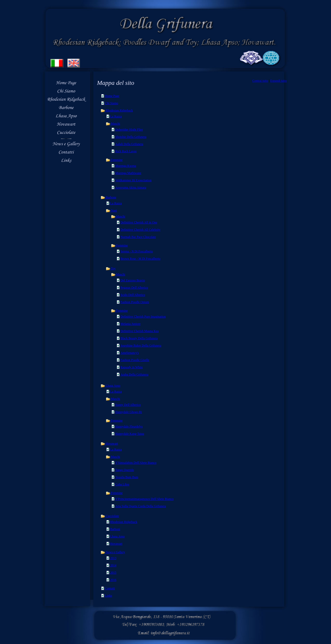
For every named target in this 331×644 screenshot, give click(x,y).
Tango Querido (125, 470)
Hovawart (109, 444)
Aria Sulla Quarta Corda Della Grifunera (141, 506)
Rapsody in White (132, 367)
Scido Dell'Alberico (133, 295)
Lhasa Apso (110, 386)
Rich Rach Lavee (126, 151)
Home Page (112, 96)
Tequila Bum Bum (127, 477)
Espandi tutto (279, 81)
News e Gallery (113, 552)
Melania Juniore (131, 324)
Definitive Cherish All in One (139, 222)
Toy (111, 268)
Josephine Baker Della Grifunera (141, 346)
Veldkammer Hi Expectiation (133, 180)
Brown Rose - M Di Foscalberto (140, 259)
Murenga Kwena (126, 166)
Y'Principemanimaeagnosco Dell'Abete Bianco (145, 499)
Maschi (113, 124)
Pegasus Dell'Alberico (134, 288)
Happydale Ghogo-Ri (129, 412)
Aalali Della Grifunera (129, 144)
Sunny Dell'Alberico (128, 405)
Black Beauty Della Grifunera (139, 338)
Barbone (108, 197)
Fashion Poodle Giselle (135, 360)
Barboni (115, 529)
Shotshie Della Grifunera (131, 137)
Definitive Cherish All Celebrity (140, 230)
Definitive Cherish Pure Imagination (143, 317)
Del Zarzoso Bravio (133, 280)
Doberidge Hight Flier (129, 130)
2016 (113, 580)
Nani (111, 211)
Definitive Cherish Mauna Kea (140, 331)
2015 (113, 573)
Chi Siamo (112, 103)
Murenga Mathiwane (128, 173)
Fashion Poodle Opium (135, 302)
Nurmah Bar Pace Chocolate (138, 237)
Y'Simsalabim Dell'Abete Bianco (136, 463)
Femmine (114, 160)
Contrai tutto (260, 81)
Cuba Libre (122, 484)
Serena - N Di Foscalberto (137, 251)
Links (108, 596)
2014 (113, 565)
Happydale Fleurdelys (129, 426)
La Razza (116, 116)
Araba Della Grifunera (134, 375)
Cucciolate (110, 516)
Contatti (110, 588)
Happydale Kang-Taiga (130, 434)
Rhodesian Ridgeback (117, 110)
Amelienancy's (130, 353)
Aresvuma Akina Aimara (131, 188)
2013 (113, 558)
